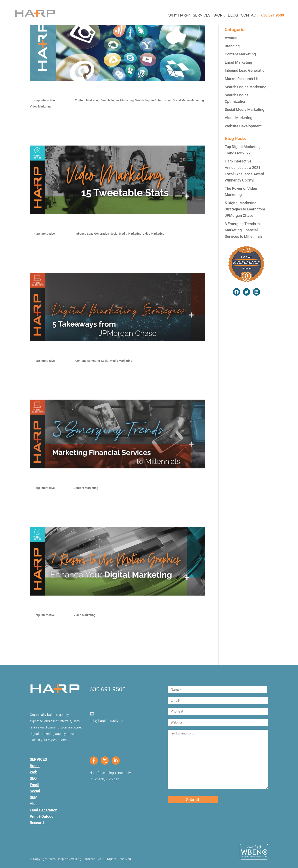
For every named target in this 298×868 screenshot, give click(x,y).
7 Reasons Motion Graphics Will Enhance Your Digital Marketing (109, 606)
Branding (232, 46)
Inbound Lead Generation (92, 234)
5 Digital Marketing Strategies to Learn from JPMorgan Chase (106, 351)
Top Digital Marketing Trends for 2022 (76, 91)
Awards (231, 38)
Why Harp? (179, 15)
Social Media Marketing (188, 100)
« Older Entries (42, 657)
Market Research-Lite (243, 79)
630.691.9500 (273, 15)
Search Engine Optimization (153, 100)
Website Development (243, 126)
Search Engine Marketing (117, 100)
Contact (250, 15)
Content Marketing (87, 100)
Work (219, 15)
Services (202, 15)
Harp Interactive (44, 100)
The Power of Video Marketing (67, 224)
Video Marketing (41, 106)
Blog (233, 15)
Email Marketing (238, 62)
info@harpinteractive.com (108, 721)
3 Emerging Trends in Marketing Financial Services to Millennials (109, 479)
